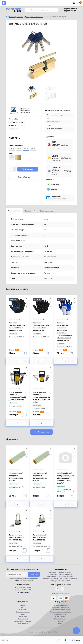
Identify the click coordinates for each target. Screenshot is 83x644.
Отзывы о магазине (60, 614)
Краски (23, 605)
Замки (23, 614)
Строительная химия (23, 612)
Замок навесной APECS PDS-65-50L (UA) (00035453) (16, 537)
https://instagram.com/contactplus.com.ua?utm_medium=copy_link (62, 589)
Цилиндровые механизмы (34, 17)
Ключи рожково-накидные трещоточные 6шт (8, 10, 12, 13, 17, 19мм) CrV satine (41, 397)
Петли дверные (23, 617)
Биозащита (23, 610)
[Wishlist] (26, 302)
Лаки (23, 607)
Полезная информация (60, 605)
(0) (16, 125)
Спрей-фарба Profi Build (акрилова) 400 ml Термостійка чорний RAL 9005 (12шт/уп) (65, 478)
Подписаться (34, 574)
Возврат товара (60, 617)
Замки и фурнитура (16, 17)
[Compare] (26, 306)
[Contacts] (74, 3)
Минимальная (57, 196)
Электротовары (23, 623)
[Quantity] (11, 169)
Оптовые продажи (60, 619)
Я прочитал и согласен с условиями (23, 579)
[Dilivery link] (70, 145)
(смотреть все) (65, 110)
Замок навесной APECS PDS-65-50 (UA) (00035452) (40, 537)
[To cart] (24, 353)
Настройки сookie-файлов (60, 607)
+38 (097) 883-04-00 (71, 11)
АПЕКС (16, 119)
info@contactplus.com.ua (60, 594)
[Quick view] (26, 298)
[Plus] (15, 168)
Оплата (60, 621)
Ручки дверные (23, 619)
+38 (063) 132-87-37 (70, 9)
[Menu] (4, 3)
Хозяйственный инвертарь (23, 621)
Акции (60, 623)
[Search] (27, 10)
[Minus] (15, 170)
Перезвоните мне (23, 592)
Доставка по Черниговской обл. (60, 612)
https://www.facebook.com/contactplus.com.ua (57, 589)
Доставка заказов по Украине (60, 610)
